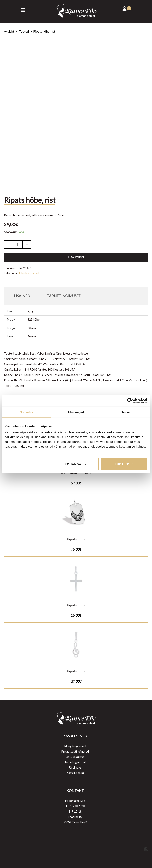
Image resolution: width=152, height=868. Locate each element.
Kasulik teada (75, 773)
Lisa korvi (76, 257)
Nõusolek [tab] (26, 412)
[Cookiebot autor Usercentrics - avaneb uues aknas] (130, 400)
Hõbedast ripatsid (28, 273)
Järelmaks (75, 767)
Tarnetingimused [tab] (64, 296)
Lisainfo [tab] (22, 296)
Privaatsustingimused (75, 751)
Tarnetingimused (75, 762)
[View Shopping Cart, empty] (127, 9)
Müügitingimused (75, 746)
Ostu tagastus (75, 757)
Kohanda (75, 464)
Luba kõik (124, 464)
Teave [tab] (126, 412)
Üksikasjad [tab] (76, 412)
